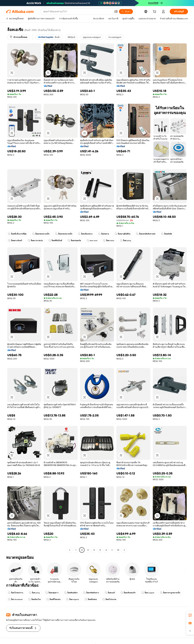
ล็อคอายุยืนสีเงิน (123, 234)
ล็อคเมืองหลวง (85, 234)
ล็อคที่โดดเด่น (54, 599)
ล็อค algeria (73, 599)
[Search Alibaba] (78, 12)
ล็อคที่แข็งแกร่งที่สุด (17, 234)
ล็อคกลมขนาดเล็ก (41, 234)
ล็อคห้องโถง (35, 599)
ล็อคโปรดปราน (16, 593)
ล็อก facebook (15, 599)
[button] (116, 12)
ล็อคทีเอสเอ (91, 599)
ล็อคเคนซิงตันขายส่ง (146, 234)
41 (118, 550)
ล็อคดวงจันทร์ (15, 241)
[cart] (155, 12)
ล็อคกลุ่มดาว (52, 593)
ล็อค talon (109, 241)
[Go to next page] (124, 550)
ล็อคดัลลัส (166, 234)
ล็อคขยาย (104, 234)
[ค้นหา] (126, 12)
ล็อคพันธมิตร (71, 593)
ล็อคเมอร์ (110, 593)
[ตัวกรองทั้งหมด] (19, 37)
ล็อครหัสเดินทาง (91, 593)
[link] (190, 615)
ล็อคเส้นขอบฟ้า (128, 593)
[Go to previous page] (70, 550)
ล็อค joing (125, 241)
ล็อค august (148, 593)
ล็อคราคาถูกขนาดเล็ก (170, 593)
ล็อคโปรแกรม (109, 599)
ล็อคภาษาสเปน (35, 241)
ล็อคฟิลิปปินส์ (55, 241)
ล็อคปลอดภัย (74, 241)
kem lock (92, 241)
